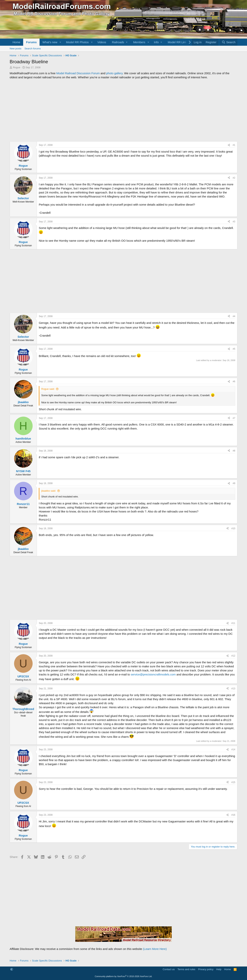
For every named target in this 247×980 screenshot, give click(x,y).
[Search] (229, 42)
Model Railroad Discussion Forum (78, 73)
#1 (234, 145)
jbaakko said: (49, 491)
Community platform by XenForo (123, 976)
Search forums (33, 49)
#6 (234, 382)
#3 (234, 222)
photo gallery (114, 73)
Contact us (169, 969)
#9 (234, 483)
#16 (233, 815)
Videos (102, 42)
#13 (233, 689)
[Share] (229, 145)
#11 (233, 623)
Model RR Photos (77, 42)
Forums (31, 42)
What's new (50, 42)
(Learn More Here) (155, 949)
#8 (234, 451)
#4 (234, 316)
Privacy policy (206, 969)
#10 (233, 528)
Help (219, 969)
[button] (60, 42)
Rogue (17, 67)
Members (139, 42)
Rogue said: (48, 389)
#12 (233, 656)
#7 (234, 418)
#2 (234, 178)
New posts (16, 49)
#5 (234, 349)
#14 (233, 750)
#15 (233, 782)
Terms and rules (186, 969)
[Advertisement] (123, 110)
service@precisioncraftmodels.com (153, 674)
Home (16, 42)
